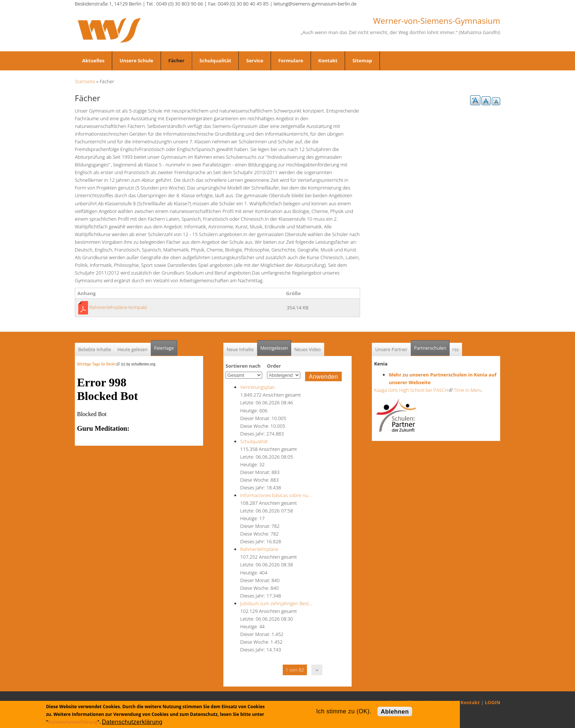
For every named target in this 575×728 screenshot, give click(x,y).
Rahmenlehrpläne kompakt (118, 307)
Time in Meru (467, 390)
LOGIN (492, 702)
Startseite (85, 81)
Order (274, 366)
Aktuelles (93, 60)
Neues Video (307, 350)
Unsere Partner (391, 350)
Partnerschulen (432, 346)
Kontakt (328, 60)
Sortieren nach (243, 366)
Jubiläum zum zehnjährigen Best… (276, 603)
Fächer (176, 60)
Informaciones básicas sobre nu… (276, 495)
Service (254, 60)
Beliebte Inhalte (95, 350)
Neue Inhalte (240, 350)
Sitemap (362, 60)
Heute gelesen (132, 350)
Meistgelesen (274, 348)
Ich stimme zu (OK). (344, 711)
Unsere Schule (136, 60)
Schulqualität (215, 60)
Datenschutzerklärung (73, 722)
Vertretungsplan (257, 387)
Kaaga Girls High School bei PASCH (413, 390)
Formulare (291, 60)
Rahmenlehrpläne (259, 549)
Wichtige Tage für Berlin (98, 364)
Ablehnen (395, 712)
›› (317, 670)
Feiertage (164, 348)
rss (456, 350)
